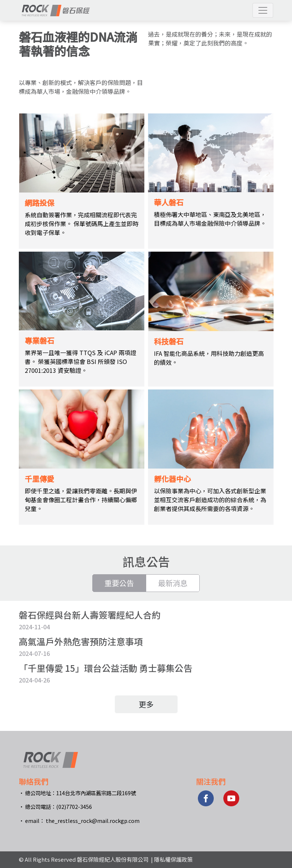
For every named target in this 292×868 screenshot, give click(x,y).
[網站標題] (56, 10)
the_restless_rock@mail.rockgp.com (93, 821)
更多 (146, 704)
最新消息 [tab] (173, 583)
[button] (263, 10)
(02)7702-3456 (74, 806)
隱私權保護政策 (173, 859)
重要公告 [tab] (119, 583)
